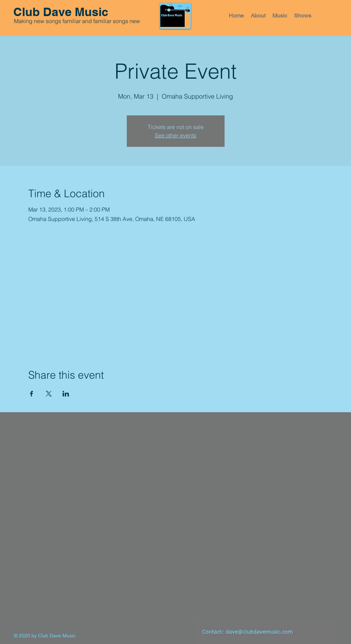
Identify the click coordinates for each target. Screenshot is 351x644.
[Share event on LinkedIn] (66, 394)
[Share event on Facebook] (32, 394)
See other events (175, 135)
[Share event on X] (49, 394)
